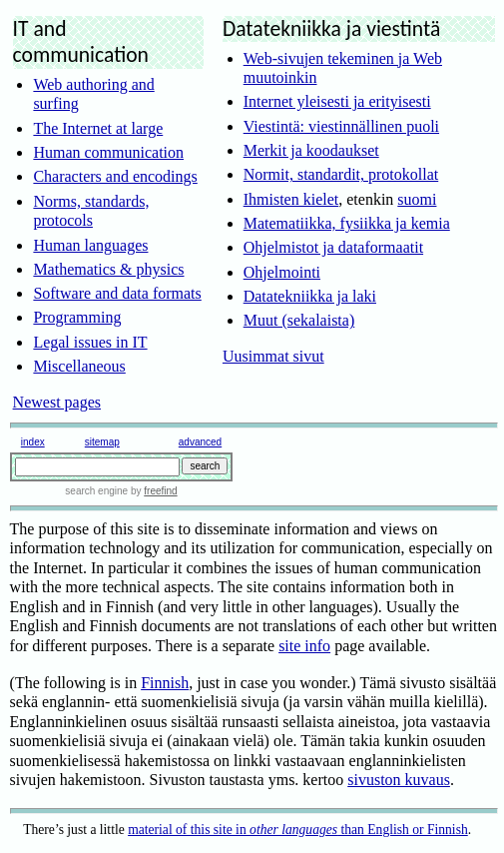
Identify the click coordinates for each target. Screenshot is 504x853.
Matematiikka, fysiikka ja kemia (347, 223)
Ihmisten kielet (291, 199)
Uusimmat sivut (273, 356)
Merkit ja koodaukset (311, 150)
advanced (200, 442)
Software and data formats (117, 293)
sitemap (102, 442)
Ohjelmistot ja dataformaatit (333, 247)
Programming (77, 317)
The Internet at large (98, 128)
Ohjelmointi (282, 272)
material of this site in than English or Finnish (298, 830)
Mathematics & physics (108, 269)
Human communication (108, 152)
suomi (417, 199)
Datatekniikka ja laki (310, 296)
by (152, 491)
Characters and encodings (115, 176)
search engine (96, 491)
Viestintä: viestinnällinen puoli (341, 126)
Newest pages (57, 402)
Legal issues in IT (90, 342)
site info (304, 646)
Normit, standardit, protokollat (341, 174)
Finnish (165, 683)
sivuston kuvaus (399, 780)
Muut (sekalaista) (299, 320)
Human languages (90, 245)
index (33, 442)
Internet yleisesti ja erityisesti (337, 101)
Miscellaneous (79, 366)
